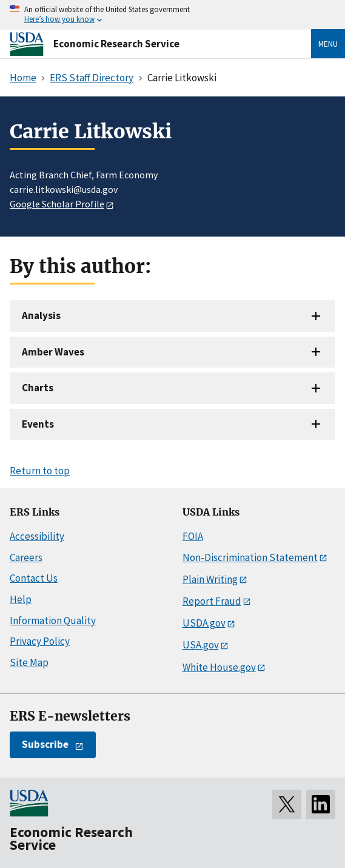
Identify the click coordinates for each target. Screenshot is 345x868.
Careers (26, 557)
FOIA (193, 536)
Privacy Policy (40, 641)
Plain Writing (210, 579)
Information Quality (53, 621)
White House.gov (219, 667)
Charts (38, 388)
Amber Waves (53, 352)
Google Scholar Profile (57, 204)
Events (38, 424)
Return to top (40, 471)
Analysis (41, 315)
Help (21, 599)
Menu (328, 44)
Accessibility (37, 536)
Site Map (29, 662)
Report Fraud (212, 601)
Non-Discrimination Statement (250, 557)
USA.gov (201, 645)
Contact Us (34, 578)
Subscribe (45, 744)
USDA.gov (204, 623)
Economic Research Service (116, 44)
